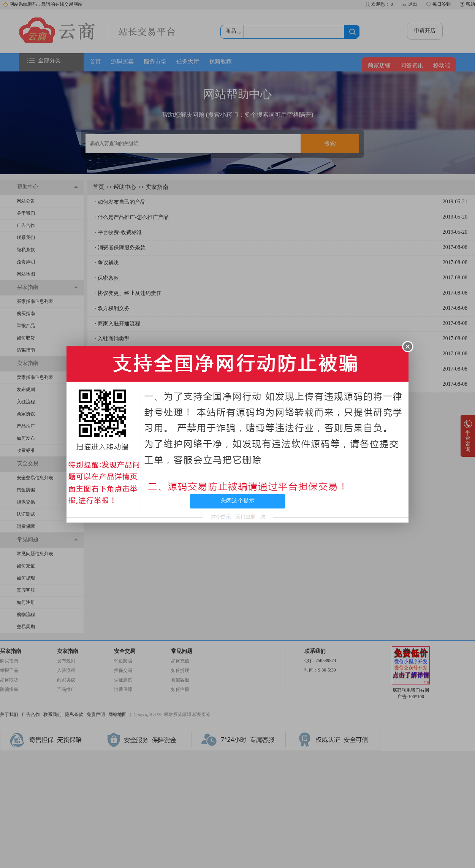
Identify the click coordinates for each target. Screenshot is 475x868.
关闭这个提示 (237, 501)
